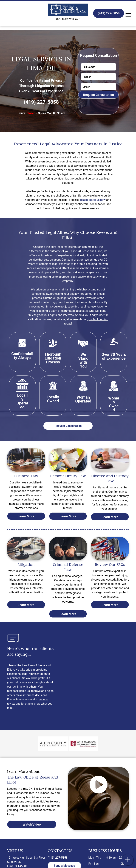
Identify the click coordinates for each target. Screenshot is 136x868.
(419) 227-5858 (41, 102)
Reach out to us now (93, 200)
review (11, 704)
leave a (43, 699)
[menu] (128, 15)
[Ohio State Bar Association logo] (83, 744)
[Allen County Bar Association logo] (53, 744)
